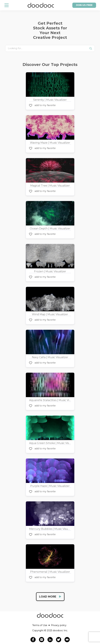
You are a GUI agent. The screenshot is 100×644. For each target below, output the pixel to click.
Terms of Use (41, 625)
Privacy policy (59, 625)
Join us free (84, 5)
